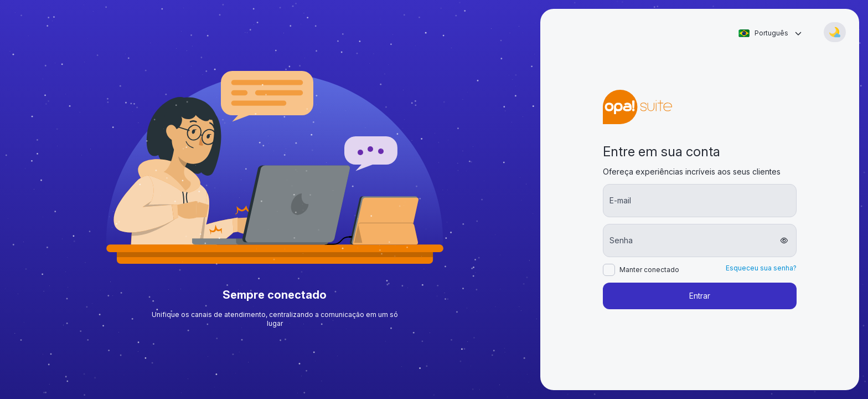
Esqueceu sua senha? (761, 268)
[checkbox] (609, 270)
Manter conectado (649, 270)
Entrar (700, 296)
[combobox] (770, 33)
